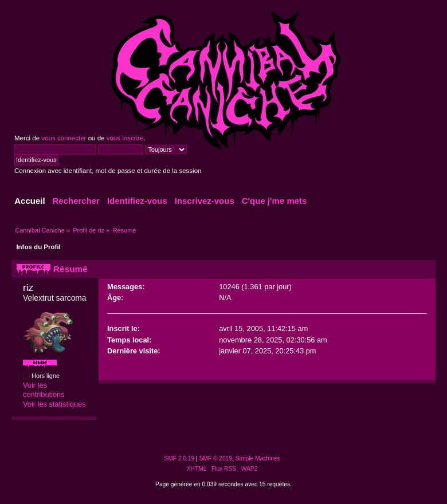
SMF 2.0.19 (179, 458)
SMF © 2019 (216, 458)
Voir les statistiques (54, 404)
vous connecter (64, 138)
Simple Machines (258, 458)
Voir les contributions (44, 390)
